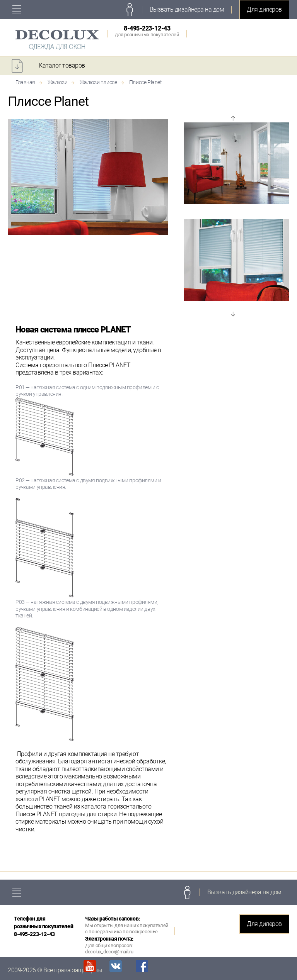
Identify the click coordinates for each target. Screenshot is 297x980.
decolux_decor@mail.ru (109, 952)
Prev (233, 119)
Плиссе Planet (146, 82)
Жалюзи (57, 82)
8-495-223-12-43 (147, 31)
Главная (25, 82)
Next (233, 314)
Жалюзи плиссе (98, 82)
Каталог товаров (62, 65)
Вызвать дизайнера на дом (187, 9)
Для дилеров (264, 9)
